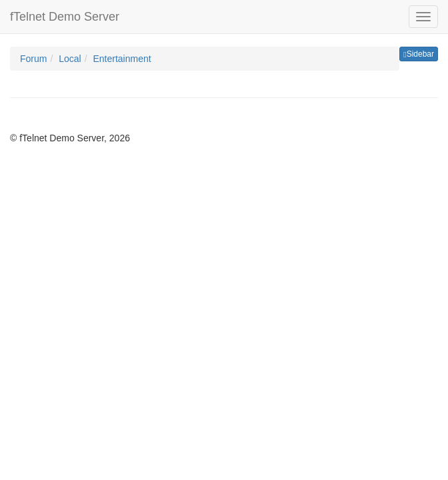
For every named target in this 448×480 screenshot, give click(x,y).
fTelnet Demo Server (65, 17)
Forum (33, 59)
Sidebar (419, 54)
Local (70, 59)
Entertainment (122, 59)
